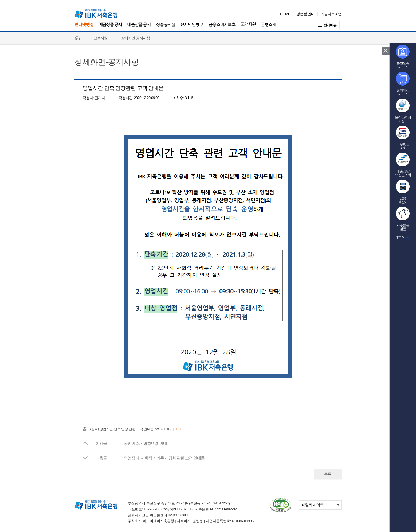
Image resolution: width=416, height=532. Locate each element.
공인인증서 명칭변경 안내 (145, 443)
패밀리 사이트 (313, 505)
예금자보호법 (331, 14)
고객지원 (248, 27)
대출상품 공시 (139, 27)
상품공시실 (166, 27)
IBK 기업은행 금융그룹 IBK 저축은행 (96, 14)
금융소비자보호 (222, 27)
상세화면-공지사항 (107, 62)
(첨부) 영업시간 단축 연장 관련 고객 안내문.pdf (125, 429)
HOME (285, 14)
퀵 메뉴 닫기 (386, 51)
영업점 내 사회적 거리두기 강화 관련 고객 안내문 (164, 458)
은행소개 (269, 27)
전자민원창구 (192, 27)
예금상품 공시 (110, 27)
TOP (400, 238)
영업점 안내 (305, 14)
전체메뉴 (328, 25)
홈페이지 (77, 38)
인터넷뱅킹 (84, 27)
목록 (328, 474)
